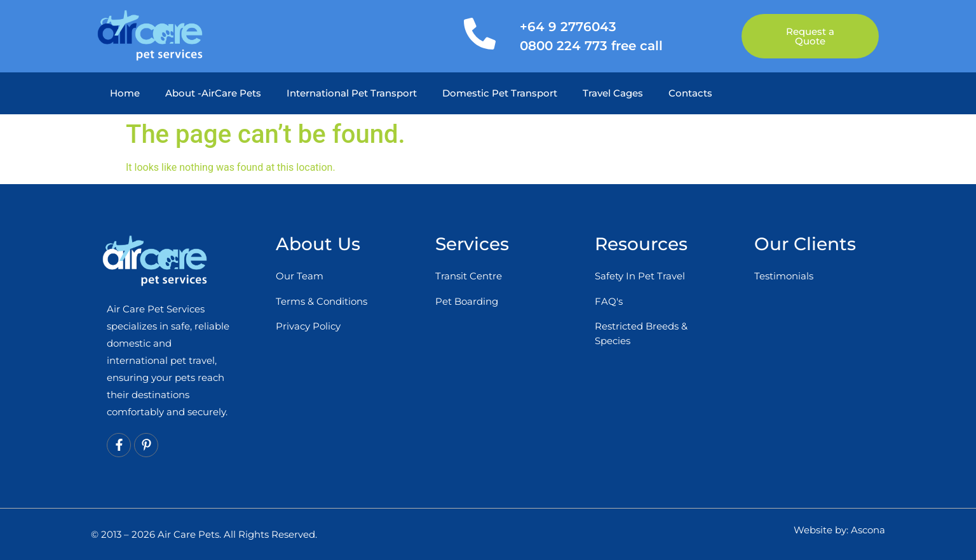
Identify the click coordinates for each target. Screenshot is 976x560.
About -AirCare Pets (213, 93)
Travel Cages (613, 93)
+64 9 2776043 (568, 27)
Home (125, 93)
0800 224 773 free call (591, 46)
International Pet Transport (352, 93)
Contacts (690, 93)
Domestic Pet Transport (500, 93)
